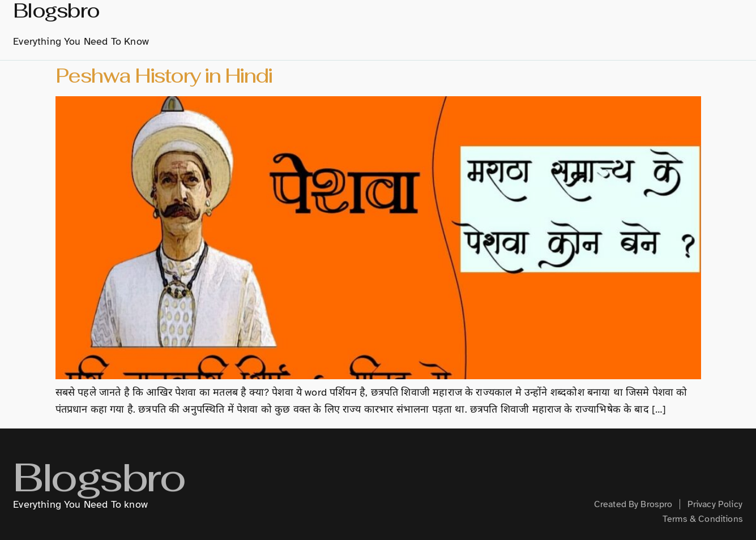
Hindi (531, 17)
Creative (657, 17)
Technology (590, 17)
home (318, 17)
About (362, 17)
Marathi (475, 18)
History (413, 17)
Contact (516, 40)
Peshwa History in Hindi (164, 76)
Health (711, 17)
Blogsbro (99, 488)
